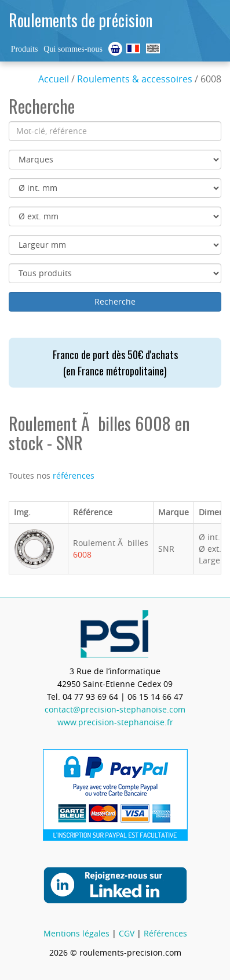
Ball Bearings (153, 48)
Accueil (54, 79)
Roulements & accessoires (135, 79)
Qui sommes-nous (73, 49)
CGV (127, 933)
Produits (25, 49)
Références (165, 933)
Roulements (133, 48)
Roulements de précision (81, 20)
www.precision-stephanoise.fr (115, 722)
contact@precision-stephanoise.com (115, 709)
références (74, 475)
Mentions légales (76, 933)
